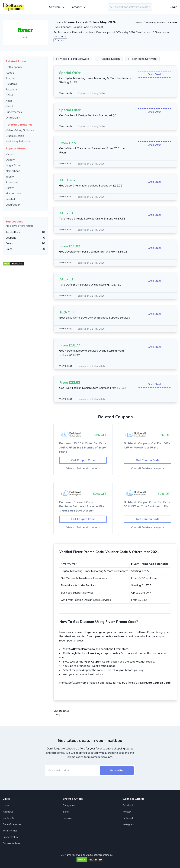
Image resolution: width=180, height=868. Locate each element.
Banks (66, 812)
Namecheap (13, 171)
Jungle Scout (13, 165)
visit (25, 37)
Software (57, 7)
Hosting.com (13, 194)
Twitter (127, 812)
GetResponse (14, 67)
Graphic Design (15, 136)
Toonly (10, 177)
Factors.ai (11, 90)
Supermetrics (14, 112)
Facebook (128, 805)
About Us (8, 812)
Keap (9, 101)
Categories (69, 805)
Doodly (10, 160)
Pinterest (128, 818)
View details (66, 94)
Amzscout (12, 182)
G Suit (9, 95)
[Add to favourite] (45, 23)
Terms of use (10, 831)
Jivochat (10, 199)
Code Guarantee (12, 824)
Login (173, 7)
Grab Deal (155, 75)
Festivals (68, 818)
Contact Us (9, 818)
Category (78, 7)
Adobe (10, 73)
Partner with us (11, 843)
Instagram (128, 824)
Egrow (10, 188)
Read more (60, 40)
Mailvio (10, 106)
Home (136, 23)
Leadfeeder (13, 205)
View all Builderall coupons (83, 469)
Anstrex (11, 78)
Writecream (13, 118)
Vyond (10, 154)
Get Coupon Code (83, 461)
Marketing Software (155, 23)
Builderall (11, 84)
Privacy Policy (10, 837)
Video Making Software (20, 130)
